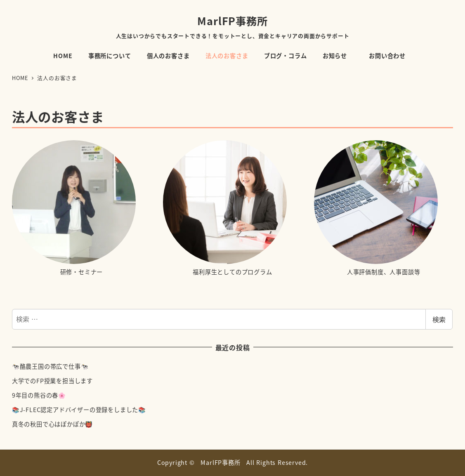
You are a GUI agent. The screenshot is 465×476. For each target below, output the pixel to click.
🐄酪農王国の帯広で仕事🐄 (50, 366)
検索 (439, 319)
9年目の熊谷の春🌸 (39, 395)
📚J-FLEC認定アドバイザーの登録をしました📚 (79, 410)
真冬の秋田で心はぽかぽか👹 (52, 424)
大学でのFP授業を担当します (52, 381)
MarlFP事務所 (232, 21)
